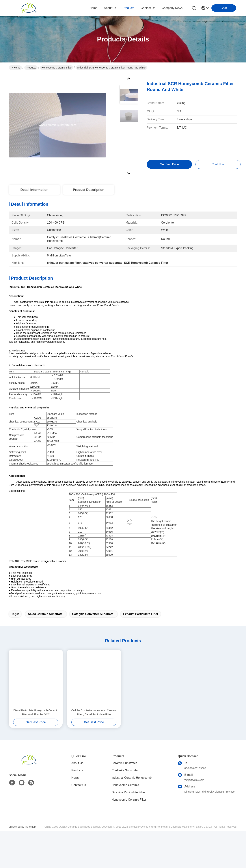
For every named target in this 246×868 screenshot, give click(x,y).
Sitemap (31, 864)
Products (31, 68)
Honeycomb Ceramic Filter (57, 68)
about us (110, 8)
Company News (172, 8)
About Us (77, 800)
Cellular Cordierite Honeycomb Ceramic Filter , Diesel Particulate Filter (94, 750)
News (75, 815)
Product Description (89, 190)
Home (93, 8)
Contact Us (79, 822)
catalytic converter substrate (93, 651)
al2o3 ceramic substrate (45, 651)
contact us (148, 8)
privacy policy (16, 864)
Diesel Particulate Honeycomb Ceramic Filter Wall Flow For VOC (36, 750)
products (128, 8)
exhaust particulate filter (141, 651)
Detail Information (34, 190)
